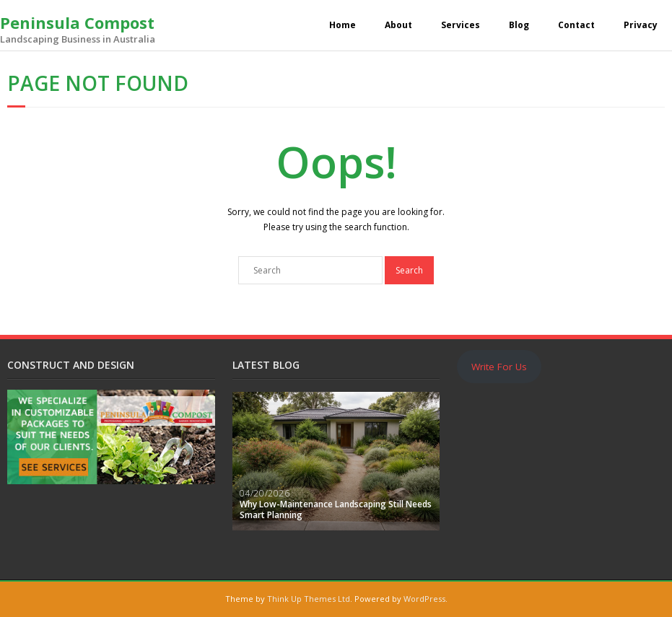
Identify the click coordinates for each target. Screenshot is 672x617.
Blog (519, 25)
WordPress (424, 599)
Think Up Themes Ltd (309, 599)
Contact (576, 25)
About (398, 25)
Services (461, 25)
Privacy (641, 25)
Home (342, 25)
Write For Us (499, 367)
